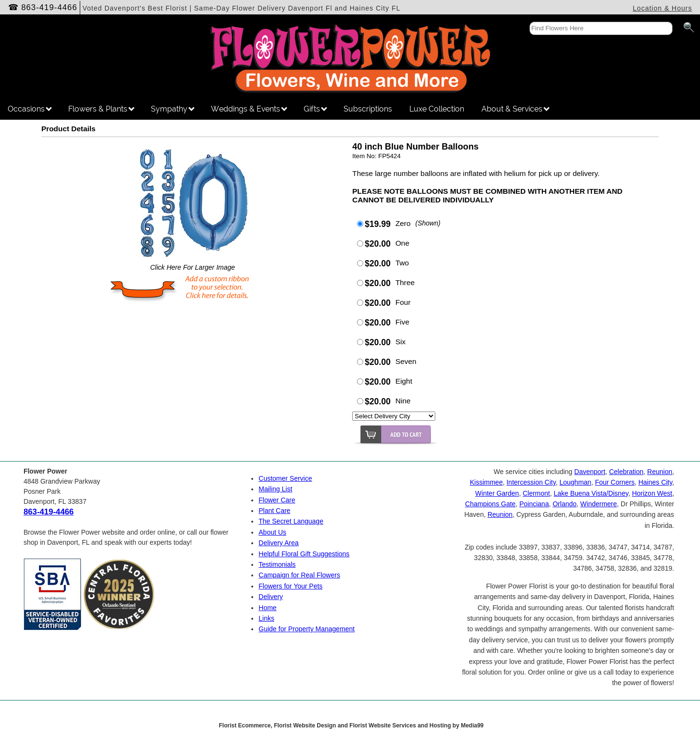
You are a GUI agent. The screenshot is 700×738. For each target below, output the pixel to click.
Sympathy (173, 109)
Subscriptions (368, 109)
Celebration (626, 472)
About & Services (516, 109)
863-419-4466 (49, 7)
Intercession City (531, 482)
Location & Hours (662, 8)
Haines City (656, 482)
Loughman (575, 482)
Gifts (315, 109)
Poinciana (534, 504)
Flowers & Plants (101, 109)
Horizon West (652, 493)
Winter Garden (497, 493)
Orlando (565, 504)
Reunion (660, 472)
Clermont (536, 493)
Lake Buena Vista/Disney (591, 493)
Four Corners (614, 482)
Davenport (590, 472)
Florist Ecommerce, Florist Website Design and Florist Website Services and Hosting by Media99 (351, 725)
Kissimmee (486, 482)
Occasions (30, 109)
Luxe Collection (437, 109)
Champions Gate (490, 504)
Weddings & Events (249, 109)
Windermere (599, 504)
